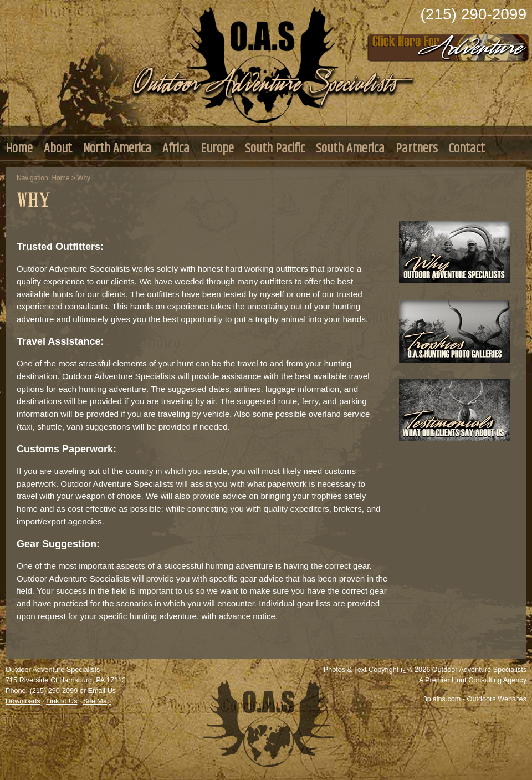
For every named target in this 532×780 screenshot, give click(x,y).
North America (117, 149)
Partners (417, 149)
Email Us (102, 691)
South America (350, 149)
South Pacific (275, 149)
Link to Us (62, 701)
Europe (217, 149)
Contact (467, 149)
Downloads (23, 701)
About (58, 149)
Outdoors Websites (497, 699)
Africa (176, 149)
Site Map (97, 701)
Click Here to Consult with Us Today (449, 44)
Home (19, 149)
